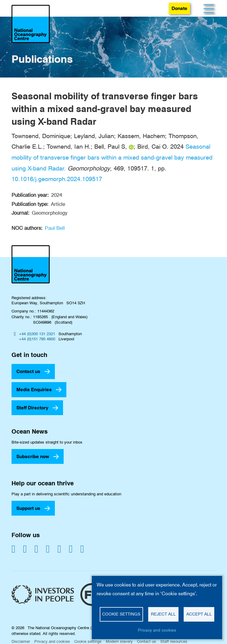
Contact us (28, 371)
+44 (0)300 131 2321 (37, 334)
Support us (28, 508)
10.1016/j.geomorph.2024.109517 (57, 179)
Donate (179, 8)
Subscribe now (33, 456)
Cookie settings (88, 641)
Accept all (199, 614)
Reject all (163, 614)
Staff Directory (32, 408)
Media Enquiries (34, 390)
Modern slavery (119, 641)
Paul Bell (55, 228)
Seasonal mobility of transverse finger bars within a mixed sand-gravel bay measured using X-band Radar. (112, 157)
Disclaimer (21, 641)
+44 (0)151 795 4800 (37, 339)
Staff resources (174, 641)
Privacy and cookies (52, 641)
